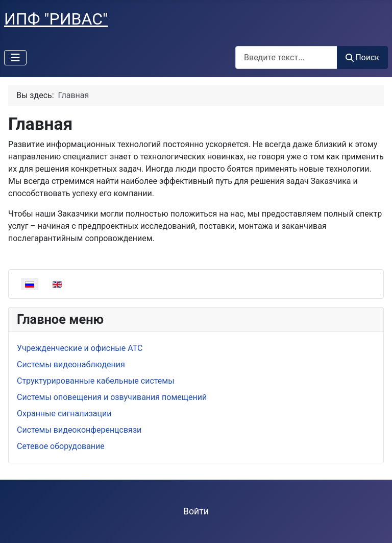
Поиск (362, 57)
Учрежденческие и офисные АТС (80, 348)
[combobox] (286, 57)
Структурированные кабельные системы (96, 381)
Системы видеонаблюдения (71, 364)
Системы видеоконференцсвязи (79, 430)
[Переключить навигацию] (15, 58)
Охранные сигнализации (64, 414)
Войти (196, 511)
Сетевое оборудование (61, 446)
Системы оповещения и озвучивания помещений (112, 397)
